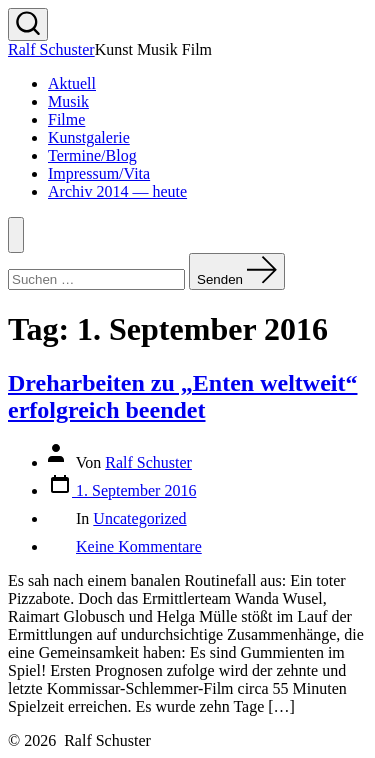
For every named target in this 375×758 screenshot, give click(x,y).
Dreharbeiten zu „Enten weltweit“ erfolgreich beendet (183, 396)
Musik (68, 101)
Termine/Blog (92, 155)
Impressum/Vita (99, 173)
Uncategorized (139, 518)
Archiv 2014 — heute (117, 191)
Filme (66, 119)
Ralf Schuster (148, 462)
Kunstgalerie (89, 137)
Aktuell (72, 83)
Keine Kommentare (139, 546)
